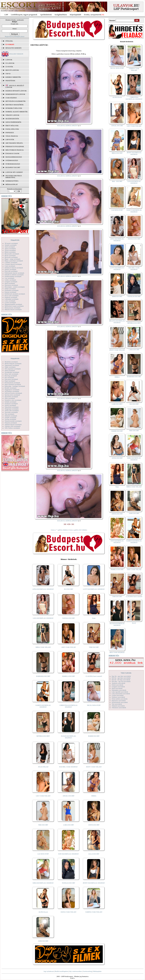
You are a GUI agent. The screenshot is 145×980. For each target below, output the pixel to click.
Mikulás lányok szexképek (13, 309)
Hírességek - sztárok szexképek (15, 287)
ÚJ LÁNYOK (10, 63)
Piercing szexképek (11, 376)
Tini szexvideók (117, 704)
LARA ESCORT (69, 825)
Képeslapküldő (76, 15)
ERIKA (94, 796)
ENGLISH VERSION (16, 54)
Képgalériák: (15, 240)
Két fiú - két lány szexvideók (121, 680)
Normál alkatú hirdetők (16, 112)
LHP (6, 15)
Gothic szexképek (10, 280)
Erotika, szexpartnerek (93, 15)
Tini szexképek (9, 414)
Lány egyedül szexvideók (120, 692)
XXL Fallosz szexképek (12, 428)
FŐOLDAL (9, 41)
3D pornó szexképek (11, 243)
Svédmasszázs (12, 160)
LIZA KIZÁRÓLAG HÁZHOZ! (43, 618)
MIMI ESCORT (117, 296)
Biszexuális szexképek (12, 254)
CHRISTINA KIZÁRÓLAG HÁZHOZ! (69, 706)
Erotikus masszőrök (15, 105)
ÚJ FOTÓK (9, 67)
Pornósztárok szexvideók (120, 702)
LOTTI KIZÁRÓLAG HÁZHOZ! (94, 589)
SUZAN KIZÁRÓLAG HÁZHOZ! (69, 737)
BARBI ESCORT (94, 736)
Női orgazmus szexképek (13, 369)
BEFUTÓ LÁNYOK (12, 70)
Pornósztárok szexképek (12, 383)
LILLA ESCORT (94, 854)
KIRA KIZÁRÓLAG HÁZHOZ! (43, 883)
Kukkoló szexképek (11, 297)
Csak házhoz (11, 98)
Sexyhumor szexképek (12, 391)
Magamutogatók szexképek (13, 304)
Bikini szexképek (10, 252)
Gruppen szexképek (11, 282)
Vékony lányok (12, 115)
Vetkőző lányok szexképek (13, 424)
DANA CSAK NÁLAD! (68, 912)
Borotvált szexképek (11, 257)
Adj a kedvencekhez (75, 971)
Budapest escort (13, 167)
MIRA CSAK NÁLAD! (43, 647)
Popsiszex (10, 133)
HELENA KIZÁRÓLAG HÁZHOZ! (117, 322)
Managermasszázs (14, 157)
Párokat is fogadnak (15, 146)
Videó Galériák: (126, 673)
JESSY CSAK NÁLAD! (94, 767)
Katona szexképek (10, 292)
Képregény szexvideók (119, 690)
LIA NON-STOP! (43, 854)
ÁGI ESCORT (69, 589)
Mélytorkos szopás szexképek (14, 306)
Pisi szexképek (9, 377)
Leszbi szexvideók (118, 695)
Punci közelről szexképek (13, 384)
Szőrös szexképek (10, 405)
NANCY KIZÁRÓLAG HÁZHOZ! (134, 211)
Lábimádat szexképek (12, 299)
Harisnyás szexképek (11, 285)
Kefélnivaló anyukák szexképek (15, 294)
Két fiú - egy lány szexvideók (121, 678)
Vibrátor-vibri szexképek (13, 426)
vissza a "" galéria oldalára (59, 530)
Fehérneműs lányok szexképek (14, 273)
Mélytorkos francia (15, 150)
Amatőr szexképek (11, 245)
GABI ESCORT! (117, 404)
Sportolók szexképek (11, 397)
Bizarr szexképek (10, 255)
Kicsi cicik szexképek (12, 296)
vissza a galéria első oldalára (78, 530)
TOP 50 (8, 74)
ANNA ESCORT (117, 458)
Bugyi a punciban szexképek (14, 261)
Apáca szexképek (10, 249)
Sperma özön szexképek (12, 395)
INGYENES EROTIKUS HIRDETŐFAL (14, 177)
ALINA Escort (43, 912)
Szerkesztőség (87, 971)
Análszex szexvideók (118, 683)
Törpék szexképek (10, 417)
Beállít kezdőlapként (61, 971)
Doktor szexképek (10, 269)
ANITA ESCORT (94, 825)
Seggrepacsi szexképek (12, 390)
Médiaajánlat (97, 971)
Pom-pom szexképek (11, 379)
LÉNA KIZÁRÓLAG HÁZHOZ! (43, 589)
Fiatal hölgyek (12, 129)
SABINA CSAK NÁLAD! (94, 912)
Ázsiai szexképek (10, 250)
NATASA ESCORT (68, 618)
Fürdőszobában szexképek (13, 276)
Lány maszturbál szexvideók (121, 694)
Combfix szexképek (11, 262)
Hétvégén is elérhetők (16, 101)
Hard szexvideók (117, 688)
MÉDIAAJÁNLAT (12, 184)
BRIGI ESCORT (117, 153)
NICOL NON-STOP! (94, 705)
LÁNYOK (9, 60)
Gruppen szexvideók (118, 687)
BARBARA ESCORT (43, 676)
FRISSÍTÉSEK (10, 81)
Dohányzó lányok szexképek (14, 268)
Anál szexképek (10, 247)
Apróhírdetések (46, 15)
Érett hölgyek (12, 126)
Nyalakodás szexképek (12, 372)
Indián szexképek (10, 289)
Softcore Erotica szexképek (13, 393)
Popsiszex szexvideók (119, 701)
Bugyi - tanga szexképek (12, 259)
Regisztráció (9, 36)
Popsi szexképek (10, 381)
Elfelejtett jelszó (19, 36)
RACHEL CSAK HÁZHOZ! (69, 767)
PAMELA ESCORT (69, 676)
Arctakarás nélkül (14, 143)
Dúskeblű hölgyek (14, 108)
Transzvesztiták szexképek (13, 421)
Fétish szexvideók (117, 685)
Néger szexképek (10, 367)
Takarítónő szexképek (12, 407)
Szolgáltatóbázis (61, 15)
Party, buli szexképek (11, 374)
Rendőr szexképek (10, 388)
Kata (94, 618)
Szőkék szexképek (10, 402)
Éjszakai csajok (12, 153)
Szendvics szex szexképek (13, 400)
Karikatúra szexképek (12, 290)
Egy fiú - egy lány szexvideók (121, 676)
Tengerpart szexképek (12, 409)
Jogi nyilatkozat (49, 971)
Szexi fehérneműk (13, 122)
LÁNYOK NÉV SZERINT (14, 172)
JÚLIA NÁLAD (43, 767)
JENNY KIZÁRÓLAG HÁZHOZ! (94, 883)
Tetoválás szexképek (11, 412)
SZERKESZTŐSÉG (12, 181)
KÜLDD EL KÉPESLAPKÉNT (68, 126)
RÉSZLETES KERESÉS (13, 48)
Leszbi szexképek (10, 303)
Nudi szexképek (10, 370)
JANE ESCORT (43, 941)
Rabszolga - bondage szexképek (15, 386)
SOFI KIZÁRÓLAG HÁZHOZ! (68, 854)
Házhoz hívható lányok (16, 91)
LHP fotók (10, 140)
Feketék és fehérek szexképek (14, 275)
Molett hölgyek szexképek (13, 363)
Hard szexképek (10, 283)
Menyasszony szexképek (13, 308)
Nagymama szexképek (12, 365)
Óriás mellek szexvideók (120, 699)
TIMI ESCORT (94, 647)
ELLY (134, 623)
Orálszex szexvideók (118, 697)
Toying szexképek (10, 419)
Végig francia (12, 136)
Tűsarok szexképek (11, 423)
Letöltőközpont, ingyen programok (24, 15)
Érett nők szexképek (11, 271)
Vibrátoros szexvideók (119, 708)
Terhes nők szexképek (12, 411)
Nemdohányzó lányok (15, 94)
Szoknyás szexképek (11, 404)
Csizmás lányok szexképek (13, 264)
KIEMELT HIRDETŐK (13, 77)
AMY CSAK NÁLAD (69, 647)
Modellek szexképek (11, 362)
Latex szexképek (10, 301)
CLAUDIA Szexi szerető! (94, 676)
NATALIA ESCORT (68, 883)
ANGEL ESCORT (69, 796)
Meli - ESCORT (117, 181)
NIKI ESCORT (43, 825)
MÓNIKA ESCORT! (43, 736)
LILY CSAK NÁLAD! (43, 796)
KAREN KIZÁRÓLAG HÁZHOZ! (43, 706)
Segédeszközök (12, 119)
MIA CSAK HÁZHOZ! (117, 652)
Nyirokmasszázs (13, 164)
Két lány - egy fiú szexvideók (121, 681)
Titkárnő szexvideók (118, 706)
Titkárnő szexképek (11, 416)
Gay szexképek (9, 278)
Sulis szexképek (10, 398)
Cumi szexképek (10, 266)
